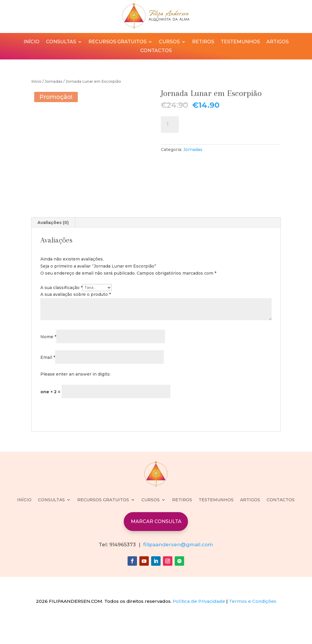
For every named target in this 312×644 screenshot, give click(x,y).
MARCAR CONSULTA (156, 551)
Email (48, 387)
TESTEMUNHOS (240, 42)
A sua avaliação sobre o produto (76, 324)
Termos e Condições (253, 631)
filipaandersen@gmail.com (178, 574)
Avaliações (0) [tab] (53, 253)
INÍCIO (32, 42)
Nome (48, 366)
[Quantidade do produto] (170, 125)
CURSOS (169, 42)
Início (36, 81)
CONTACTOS (156, 51)
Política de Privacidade (199, 631)
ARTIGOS (278, 42)
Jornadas (54, 81)
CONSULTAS (61, 42)
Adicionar (203, 123)
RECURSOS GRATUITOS (117, 42)
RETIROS (203, 42)
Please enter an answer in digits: (75, 404)
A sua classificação (61, 317)
